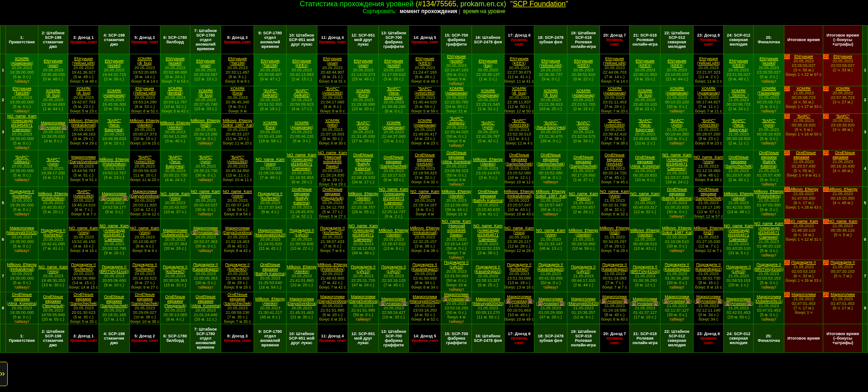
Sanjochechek (394, 166)
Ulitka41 (22, 162)
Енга (238, 93)
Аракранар (22, 63)
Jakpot (738, 198)
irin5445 (425, 164)
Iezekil (114, 65)
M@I (205, 125)
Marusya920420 (22, 233)
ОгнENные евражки (363, 157)
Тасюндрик (769, 93)
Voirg (270, 164)
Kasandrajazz (205, 269)
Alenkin (145, 125)
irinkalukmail (84, 125)
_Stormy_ (738, 95)
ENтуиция (53, 61)
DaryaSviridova (83, 162)
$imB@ (175, 93)
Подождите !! (22, 191)
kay (488, 65)
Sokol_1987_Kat (237, 125)
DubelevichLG (175, 235)
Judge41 (456, 123)
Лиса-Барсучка (393, 95)
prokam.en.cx (482, 4)
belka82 (270, 95)
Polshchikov (114, 164)
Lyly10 (302, 235)
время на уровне (484, 11)
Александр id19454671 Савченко (22, 125)
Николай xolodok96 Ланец (333, 162)
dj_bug (145, 63)
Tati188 (238, 63)
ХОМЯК (22, 59)
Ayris (363, 127)
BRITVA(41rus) (114, 271)
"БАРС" (270, 91)
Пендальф (332, 198)
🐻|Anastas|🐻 (53, 127)
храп (53, 65)
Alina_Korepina (456, 162)
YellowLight (83, 63)
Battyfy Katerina (363, 166)
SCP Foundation (539, 4)
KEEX (302, 65)
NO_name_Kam (22, 116)
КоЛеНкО (22, 196)
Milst (333, 125)
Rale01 (583, 198)
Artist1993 (333, 93)
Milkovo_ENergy (84, 121)
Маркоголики (53, 123)
